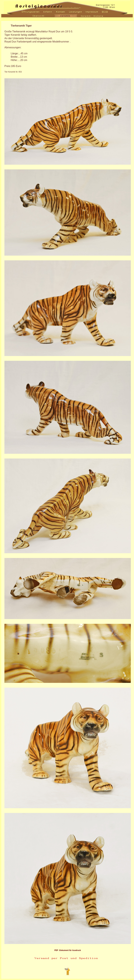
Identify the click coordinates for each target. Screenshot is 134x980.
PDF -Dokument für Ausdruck (68, 950)
